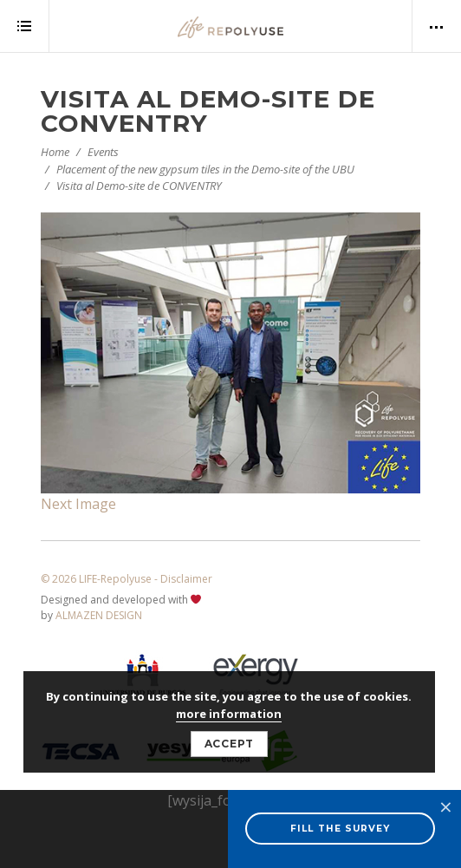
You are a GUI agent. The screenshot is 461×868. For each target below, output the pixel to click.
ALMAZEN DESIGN (99, 615)
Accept (229, 744)
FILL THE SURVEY (340, 829)
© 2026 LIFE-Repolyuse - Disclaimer (127, 579)
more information (229, 714)
